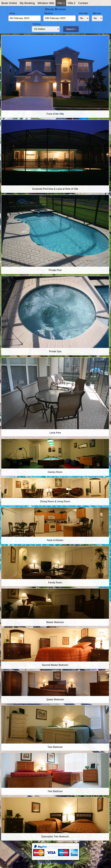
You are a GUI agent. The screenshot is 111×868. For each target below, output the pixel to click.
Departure (49, 13)
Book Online (9, 3)
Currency (37, 24)
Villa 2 (71, 3)
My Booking (27, 3)
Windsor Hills (46, 3)
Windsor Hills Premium (63, 862)
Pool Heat (83, 13)
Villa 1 (61, 3)
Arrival (12, 13)
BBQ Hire (97, 13)
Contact (83, 3)
